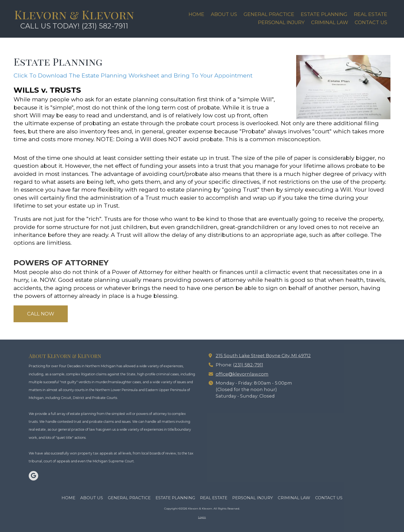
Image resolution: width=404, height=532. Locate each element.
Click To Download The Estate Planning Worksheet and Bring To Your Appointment (133, 75)
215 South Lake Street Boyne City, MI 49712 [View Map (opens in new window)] (263, 356)
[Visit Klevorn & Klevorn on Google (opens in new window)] (33, 476)
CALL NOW (41, 314)
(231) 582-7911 (248, 365)
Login (202, 517)
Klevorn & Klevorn (74, 14)
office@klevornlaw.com (242, 374)
